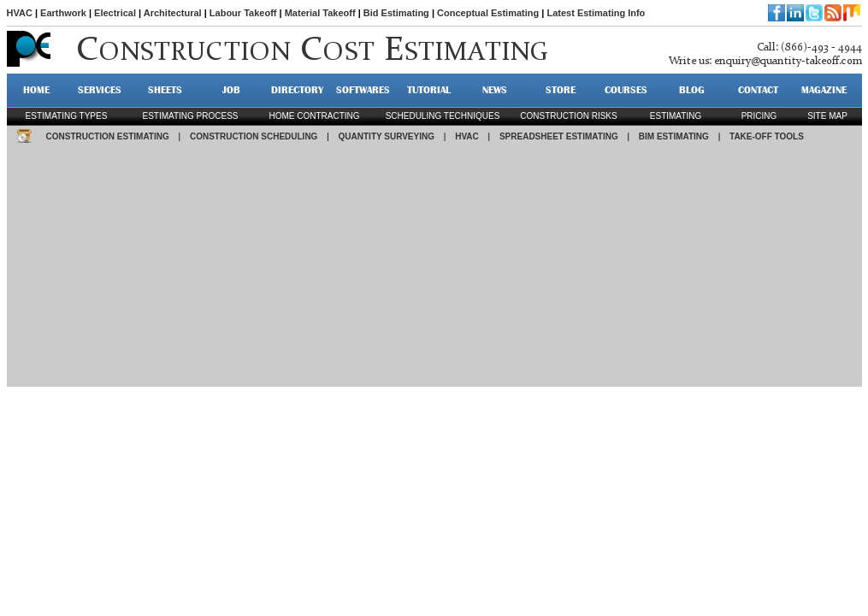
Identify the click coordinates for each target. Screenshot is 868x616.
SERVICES (100, 90)
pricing (759, 116)
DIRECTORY (297, 90)
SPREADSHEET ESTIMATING (559, 136)
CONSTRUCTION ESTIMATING (108, 136)
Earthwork (63, 13)
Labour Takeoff (243, 13)
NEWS (495, 90)
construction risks (568, 116)
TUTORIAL (429, 90)
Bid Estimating (396, 13)
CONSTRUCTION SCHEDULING (254, 136)
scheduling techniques (443, 116)
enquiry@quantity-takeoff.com (788, 61)
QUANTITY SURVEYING (387, 136)
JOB (231, 90)
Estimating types (67, 116)
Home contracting (314, 116)
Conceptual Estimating (488, 13)
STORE (561, 90)
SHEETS (165, 90)
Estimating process (190, 116)
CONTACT (758, 90)
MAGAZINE (824, 90)
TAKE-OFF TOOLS (767, 136)
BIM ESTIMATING (674, 136)
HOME (36, 90)
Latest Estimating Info (596, 13)
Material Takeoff (320, 13)
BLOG (692, 90)
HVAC (20, 13)
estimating (676, 116)
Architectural (173, 13)
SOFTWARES (363, 90)
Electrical (115, 13)
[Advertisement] (434, 267)
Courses (626, 90)
